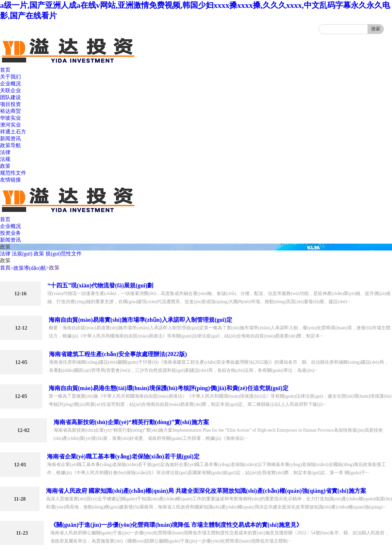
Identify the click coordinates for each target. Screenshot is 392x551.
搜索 (376, 29)
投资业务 (10, 233)
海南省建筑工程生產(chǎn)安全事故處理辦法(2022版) (118, 354)
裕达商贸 (10, 111)
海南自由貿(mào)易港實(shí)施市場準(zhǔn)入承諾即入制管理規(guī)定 (140, 320)
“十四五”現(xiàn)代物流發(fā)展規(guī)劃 (100, 285)
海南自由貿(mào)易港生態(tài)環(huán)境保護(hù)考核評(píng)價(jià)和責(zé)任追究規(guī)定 (169, 388)
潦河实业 (10, 125)
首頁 (5, 268)
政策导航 (10, 145)
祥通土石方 (13, 132)
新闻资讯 (10, 138)
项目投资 (10, 104)
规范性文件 (13, 173)
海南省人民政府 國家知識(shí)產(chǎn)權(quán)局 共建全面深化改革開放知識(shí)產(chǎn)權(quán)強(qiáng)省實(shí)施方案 (206, 491)
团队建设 (10, 97)
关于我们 (10, 77)
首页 (5, 70)
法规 (5, 159)
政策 (5, 166)
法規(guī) (22, 254)
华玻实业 (10, 118)
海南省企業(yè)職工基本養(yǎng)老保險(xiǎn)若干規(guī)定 (123, 456)
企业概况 (10, 84)
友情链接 (10, 180)
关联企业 (10, 90)
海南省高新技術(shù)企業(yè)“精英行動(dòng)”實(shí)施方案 (131, 422)
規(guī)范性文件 (64, 254)
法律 (5, 152)
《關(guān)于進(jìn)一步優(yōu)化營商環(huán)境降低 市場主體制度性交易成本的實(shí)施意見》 (176, 525)
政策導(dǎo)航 (30, 268)
